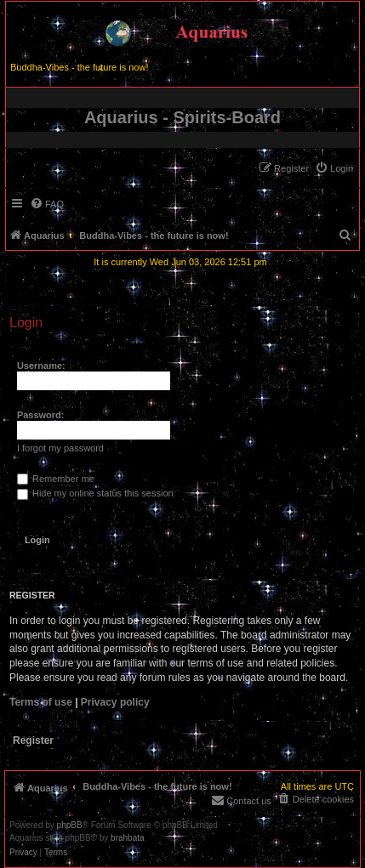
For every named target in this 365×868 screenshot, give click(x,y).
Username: (41, 366)
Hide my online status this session (95, 493)
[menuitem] (334, 168)
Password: (41, 415)
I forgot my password (60, 448)
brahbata (127, 838)
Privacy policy (115, 702)
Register (33, 740)
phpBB (70, 825)
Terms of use (41, 702)
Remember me (56, 479)
